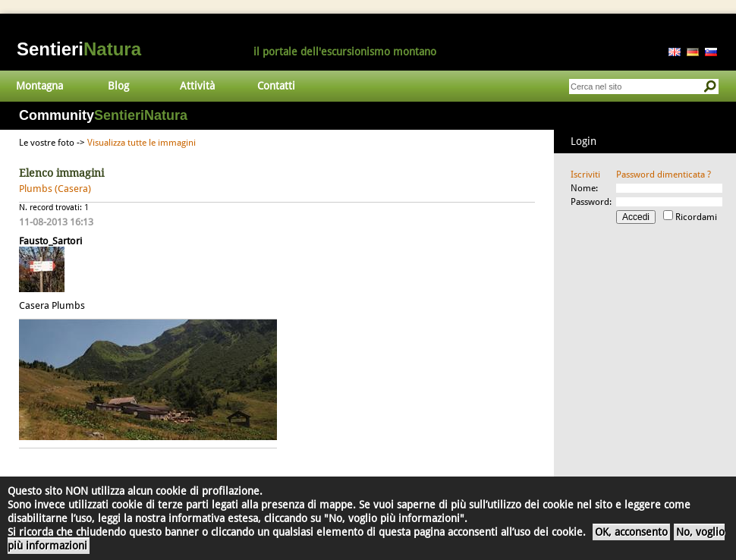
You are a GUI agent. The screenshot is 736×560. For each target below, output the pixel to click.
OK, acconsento (631, 532)
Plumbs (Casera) (55, 189)
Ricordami (696, 217)
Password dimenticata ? (664, 175)
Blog (118, 86)
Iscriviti (585, 175)
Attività (197, 86)
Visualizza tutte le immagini (142, 143)
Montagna (39, 86)
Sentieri (79, 49)
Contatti (276, 86)
